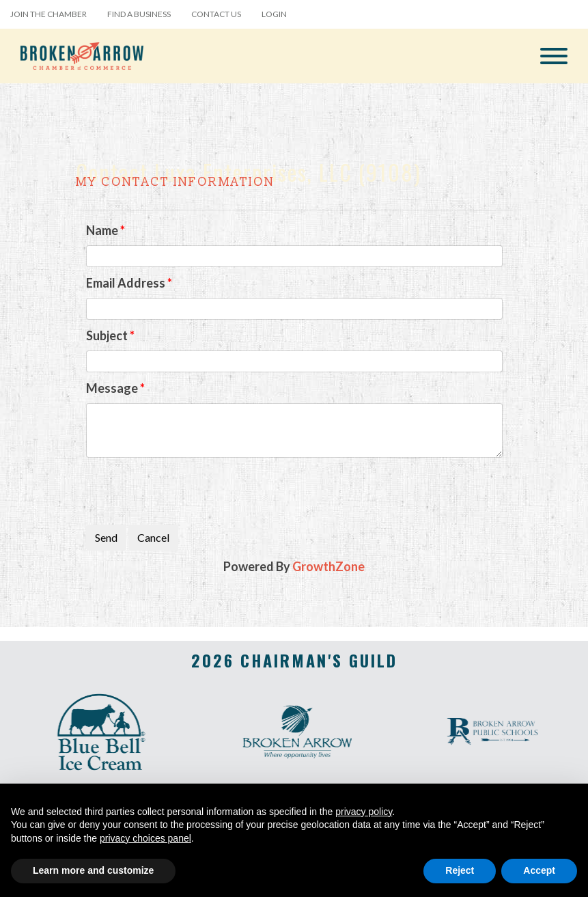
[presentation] (190, 491)
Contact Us (216, 14)
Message (112, 388)
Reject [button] (460, 870)
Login (274, 14)
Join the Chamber (48, 14)
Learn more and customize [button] (93, 870)
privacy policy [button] (364, 812)
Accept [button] (539, 870)
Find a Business (139, 14)
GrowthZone (328, 566)
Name (102, 230)
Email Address (126, 283)
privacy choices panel (145, 838)
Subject (107, 335)
